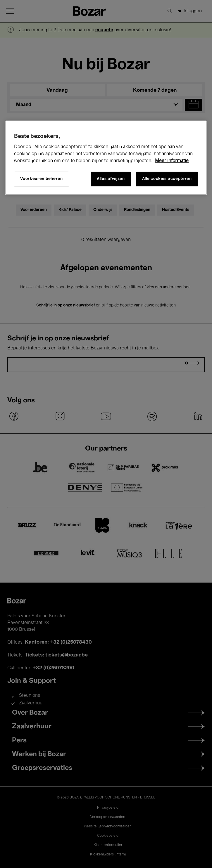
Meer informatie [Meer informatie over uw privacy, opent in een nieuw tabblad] (172, 161)
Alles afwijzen (111, 179)
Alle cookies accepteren (167, 179)
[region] (106, 158)
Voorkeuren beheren (42, 179)
